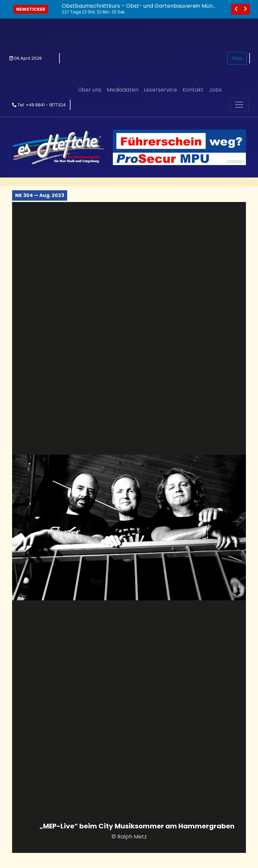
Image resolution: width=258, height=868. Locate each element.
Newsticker (31, 9)
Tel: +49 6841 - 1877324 (39, 43)
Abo (237, 27)
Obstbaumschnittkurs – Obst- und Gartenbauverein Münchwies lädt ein (139, 9)
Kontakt (193, 27)
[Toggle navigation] (239, 43)
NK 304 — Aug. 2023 (40, 134)
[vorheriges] (236, 9)
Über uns (90, 27)
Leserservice (160, 27)
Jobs (215, 27)
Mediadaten (123, 27)
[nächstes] (245, 9)
